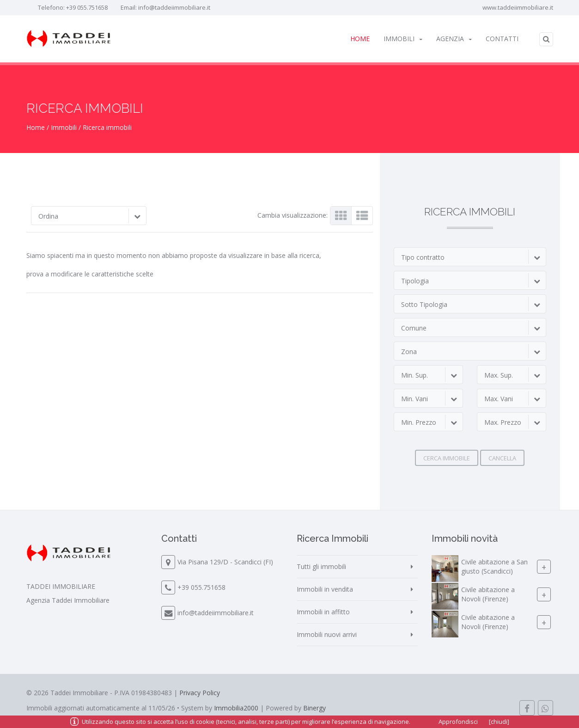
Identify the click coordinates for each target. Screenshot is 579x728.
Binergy (314, 708)
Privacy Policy (200, 693)
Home (360, 39)
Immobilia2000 (236, 708)
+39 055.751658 (87, 7)
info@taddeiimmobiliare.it (174, 7)
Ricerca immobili (107, 127)
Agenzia (454, 39)
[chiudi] (499, 722)
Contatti (502, 39)
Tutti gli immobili (321, 566)
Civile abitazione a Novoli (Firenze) (488, 594)
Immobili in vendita (325, 589)
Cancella (502, 458)
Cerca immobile (447, 458)
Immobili (403, 39)
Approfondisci (458, 722)
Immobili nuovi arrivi (327, 634)
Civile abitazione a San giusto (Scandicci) (494, 566)
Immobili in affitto (323, 612)
